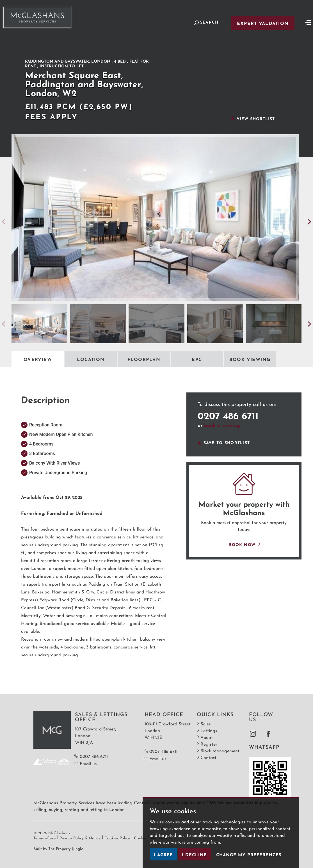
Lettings (207, 730)
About (205, 737)
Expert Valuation (263, 23)
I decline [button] (194, 854)
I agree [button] (163, 854)
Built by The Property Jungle (58, 848)
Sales (204, 723)
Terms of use (44, 837)
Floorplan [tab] (144, 359)
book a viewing (222, 424)
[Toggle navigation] (308, 22)
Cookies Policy (117, 837)
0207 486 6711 (228, 414)
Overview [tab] (38, 359)
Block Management (218, 750)
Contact (207, 757)
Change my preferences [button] (249, 854)
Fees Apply (52, 116)
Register (207, 743)
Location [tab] (91, 359)
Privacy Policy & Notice (80, 837)
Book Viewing (250, 359)
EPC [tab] (197, 359)
